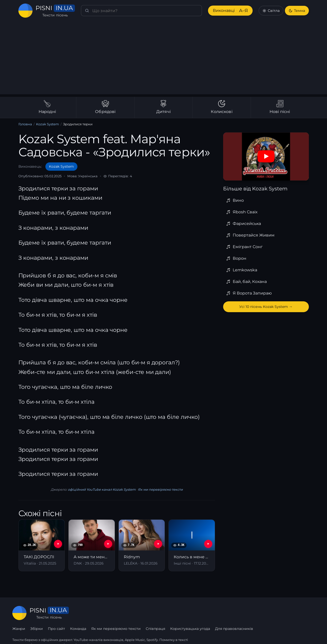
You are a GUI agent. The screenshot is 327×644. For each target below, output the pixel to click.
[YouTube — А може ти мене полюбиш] (108, 544)
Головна (25, 124)
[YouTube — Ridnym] (158, 544)
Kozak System (47, 124)
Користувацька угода (252, 613)
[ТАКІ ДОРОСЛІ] (42, 545)
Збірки (99, 613)
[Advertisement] (164, 59)
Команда (140, 613)
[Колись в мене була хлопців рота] (192, 545)
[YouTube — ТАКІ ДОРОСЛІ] (58, 544)
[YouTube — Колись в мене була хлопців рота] (208, 544)
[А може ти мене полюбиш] (92, 545)
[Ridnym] (142, 545)
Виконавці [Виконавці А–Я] (230, 11)
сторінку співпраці (72, 634)
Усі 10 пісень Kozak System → (266, 307)
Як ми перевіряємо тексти (158, 490)
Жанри (81, 613)
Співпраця (217, 613)
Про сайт (119, 613)
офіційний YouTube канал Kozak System (102, 490)
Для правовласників (296, 613)
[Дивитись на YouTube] (266, 156)
